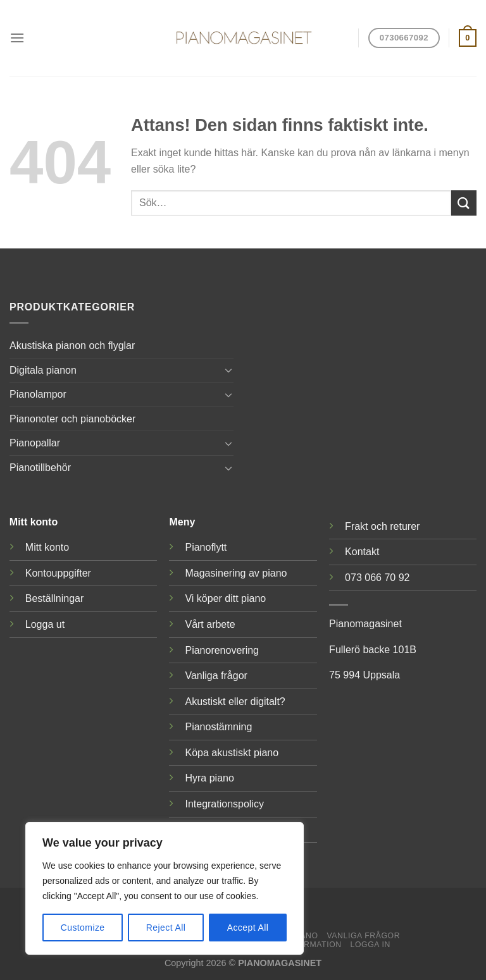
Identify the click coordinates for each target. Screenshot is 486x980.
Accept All (248, 928)
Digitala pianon (43, 370)
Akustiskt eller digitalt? (235, 701)
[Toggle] (228, 370)
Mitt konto (47, 547)
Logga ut (45, 624)
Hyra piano (209, 778)
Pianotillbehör (40, 468)
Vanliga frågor (216, 676)
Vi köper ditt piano (225, 598)
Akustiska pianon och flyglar (72, 346)
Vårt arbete (210, 624)
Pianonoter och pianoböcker (72, 419)
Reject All (166, 928)
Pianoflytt (206, 547)
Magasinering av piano (236, 573)
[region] (165, 888)
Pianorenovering (222, 650)
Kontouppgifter (58, 573)
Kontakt (362, 552)
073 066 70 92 (377, 578)
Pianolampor (38, 394)
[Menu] (17, 38)
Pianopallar (35, 443)
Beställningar (55, 598)
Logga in (371, 945)
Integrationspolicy (224, 804)
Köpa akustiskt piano (232, 753)
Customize (83, 928)
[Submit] (464, 203)
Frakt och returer (382, 526)
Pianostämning (218, 727)
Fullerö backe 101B (373, 650)
